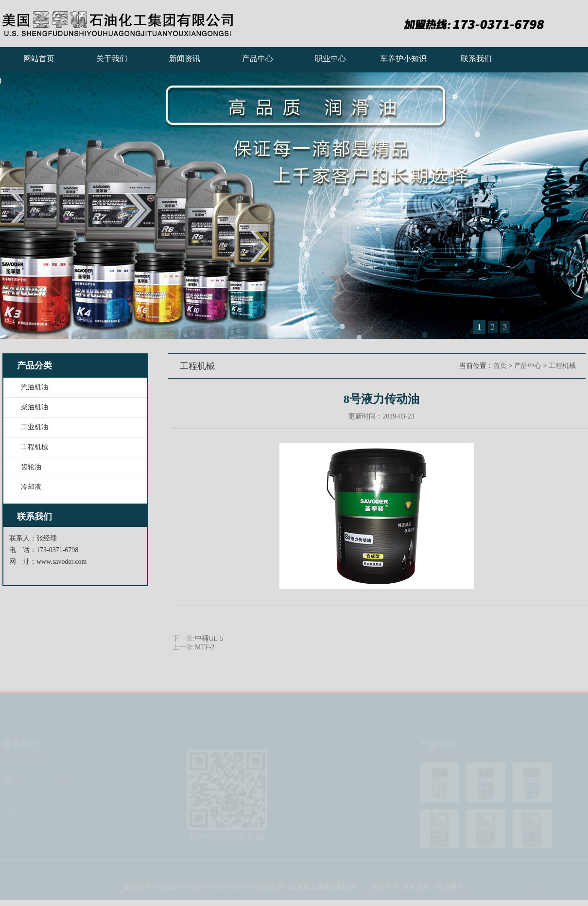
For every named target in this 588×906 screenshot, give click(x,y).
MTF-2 (205, 647)
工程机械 (562, 366)
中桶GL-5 (209, 638)
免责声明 (385, 889)
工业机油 (35, 427)
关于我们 (112, 59)
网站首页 (39, 59)
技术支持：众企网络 (433, 889)
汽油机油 (35, 387)
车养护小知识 (403, 59)
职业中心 (330, 59)
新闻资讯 (185, 59)
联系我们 (476, 59)
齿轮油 (31, 467)
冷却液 (31, 487)
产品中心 (258, 59)
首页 (500, 366)
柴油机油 (35, 407)
